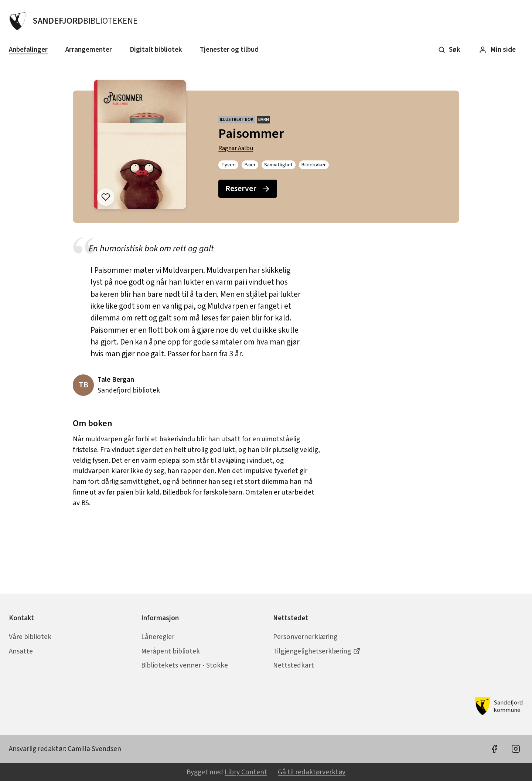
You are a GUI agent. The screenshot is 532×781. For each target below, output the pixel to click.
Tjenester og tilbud (229, 50)
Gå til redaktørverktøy (312, 772)
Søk (449, 50)
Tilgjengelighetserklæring (317, 651)
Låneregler (158, 637)
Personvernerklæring (305, 637)
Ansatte (21, 651)
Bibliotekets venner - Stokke (185, 665)
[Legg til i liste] (106, 197)
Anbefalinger (28, 50)
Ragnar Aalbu (236, 148)
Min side (497, 50)
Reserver (248, 189)
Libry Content (246, 772)
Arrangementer (89, 50)
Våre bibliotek (30, 637)
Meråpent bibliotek (170, 651)
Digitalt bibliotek (156, 50)
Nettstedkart (294, 665)
